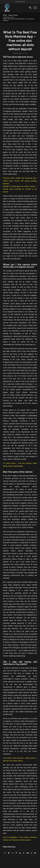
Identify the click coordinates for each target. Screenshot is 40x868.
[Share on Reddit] (31, 853)
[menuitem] (29, 8)
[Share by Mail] (35, 853)
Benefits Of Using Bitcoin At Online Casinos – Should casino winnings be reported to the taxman (20, 189)
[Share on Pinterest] (16, 853)
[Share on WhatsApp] (13, 853)
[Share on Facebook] (5, 853)
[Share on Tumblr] (24, 853)
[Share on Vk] (28, 853)
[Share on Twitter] (9, 853)
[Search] (29, 8)
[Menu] (34, 8)
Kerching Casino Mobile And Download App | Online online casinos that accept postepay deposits (20, 181)
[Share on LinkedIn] (20, 853)
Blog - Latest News (10, 15)
